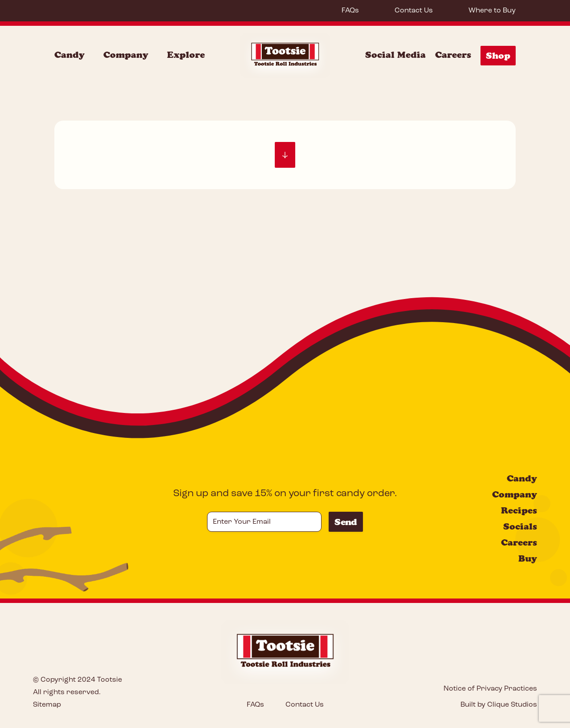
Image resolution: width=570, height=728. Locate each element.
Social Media (395, 55)
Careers (453, 55)
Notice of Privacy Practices (490, 689)
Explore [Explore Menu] (186, 55)
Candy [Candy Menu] (69, 55)
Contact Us (414, 11)
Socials (520, 526)
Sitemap (47, 705)
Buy (528, 558)
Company (515, 494)
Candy (522, 478)
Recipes (519, 510)
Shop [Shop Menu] (498, 56)
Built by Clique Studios (499, 705)
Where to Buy (492, 11)
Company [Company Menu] (126, 55)
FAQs (350, 11)
